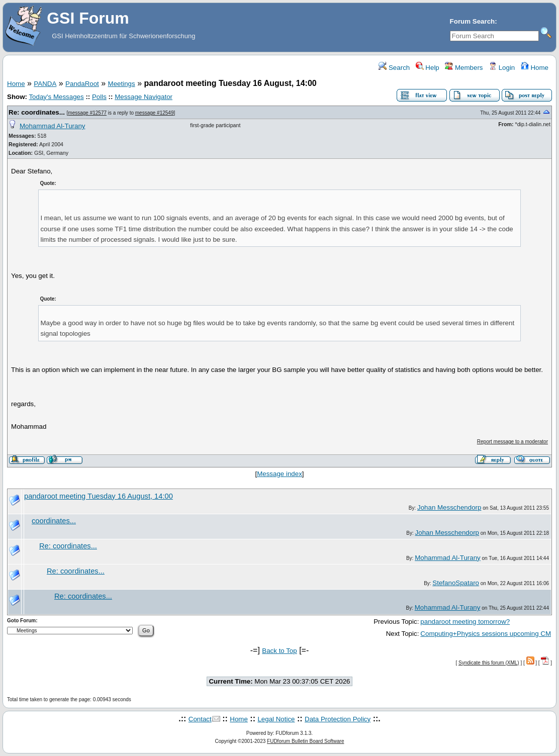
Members (464, 68)
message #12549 (155, 113)
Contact (200, 719)
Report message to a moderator (513, 442)
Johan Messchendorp (449, 507)
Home (535, 68)
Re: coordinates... (37, 112)
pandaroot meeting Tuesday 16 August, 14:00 (99, 496)
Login (502, 68)
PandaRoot (82, 84)
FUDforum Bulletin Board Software (305, 741)
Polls (99, 97)
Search (394, 68)
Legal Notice (276, 719)
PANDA (45, 84)
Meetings (122, 84)
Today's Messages (56, 97)
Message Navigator (144, 97)
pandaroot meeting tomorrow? (465, 622)
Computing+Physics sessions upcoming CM (486, 634)
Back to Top (279, 651)
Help (428, 68)
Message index (279, 474)
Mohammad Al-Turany (53, 126)
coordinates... (54, 521)
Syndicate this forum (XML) (489, 663)
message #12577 (87, 113)
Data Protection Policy (338, 719)
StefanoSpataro (456, 583)
